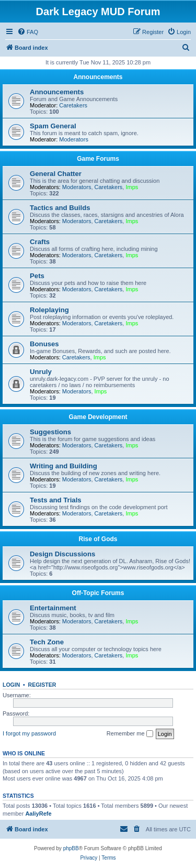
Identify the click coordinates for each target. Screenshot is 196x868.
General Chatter (56, 174)
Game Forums (98, 159)
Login (11, 685)
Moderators (74, 139)
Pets (37, 276)
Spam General (53, 126)
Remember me (130, 734)
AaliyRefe (38, 814)
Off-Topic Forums (98, 593)
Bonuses (44, 344)
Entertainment (53, 608)
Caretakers (73, 105)
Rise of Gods (98, 539)
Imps (132, 187)
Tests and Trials (56, 500)
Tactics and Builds (60, 208)
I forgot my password (29, 733)
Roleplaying (49, 310)
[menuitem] (28, 32)
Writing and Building (64, 466)
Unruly (41, 372)
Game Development (98, 417)
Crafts (40, 242)
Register (42, 685)
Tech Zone (47, 642)
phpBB (71, 848)
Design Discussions (62, 554)
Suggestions (50, 432)
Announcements (98, 77)
